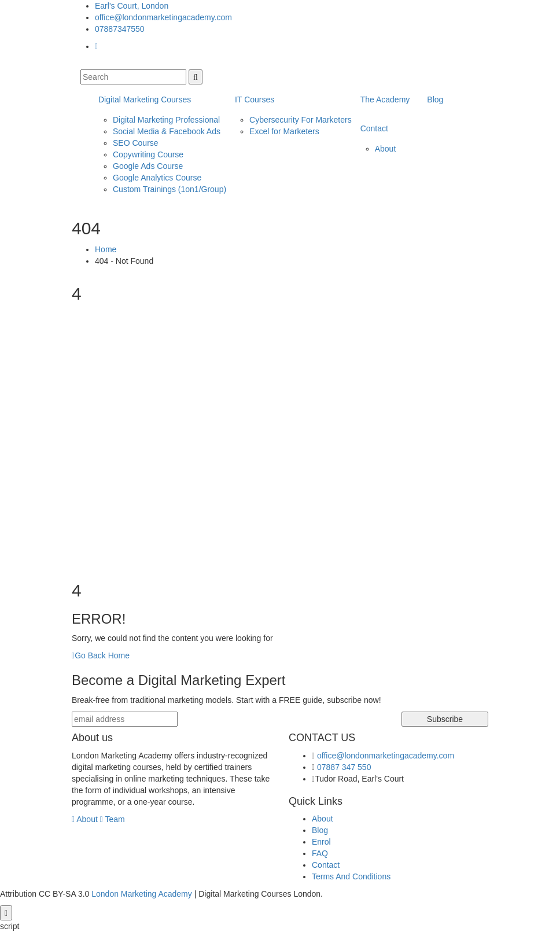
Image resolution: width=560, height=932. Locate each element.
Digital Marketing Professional (166, 120)
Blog (435, 100)
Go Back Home (101, 655)
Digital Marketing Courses (145, 100)
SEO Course (136, 143)
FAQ (320, 853)
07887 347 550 (344, 767)
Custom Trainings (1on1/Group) (170, 189)
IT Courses (255, 100)
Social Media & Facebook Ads (167, 131)
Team (113, 819)
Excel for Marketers (284, 131)
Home (106, 249)
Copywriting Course (148, 154)
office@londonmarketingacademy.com (163, 17)
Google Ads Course (148, 166)
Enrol (321, 842)
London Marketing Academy (142, 894)
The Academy (385, 100)
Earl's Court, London (132, 6)
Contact (374, 128)
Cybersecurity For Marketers (301, 120)
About (386, 149)
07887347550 (120, 29)
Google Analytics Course (157, 178)
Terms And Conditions (351, 876)
